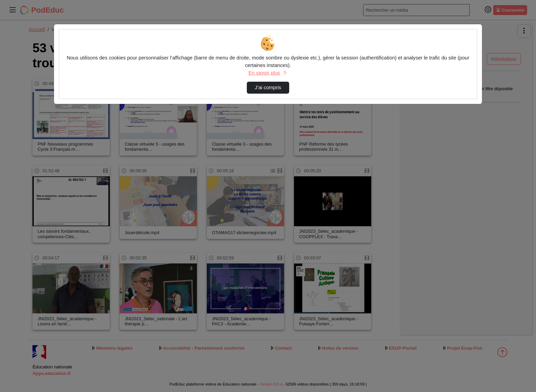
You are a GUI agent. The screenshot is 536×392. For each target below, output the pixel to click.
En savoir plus (268, 73)
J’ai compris (268, 87)
